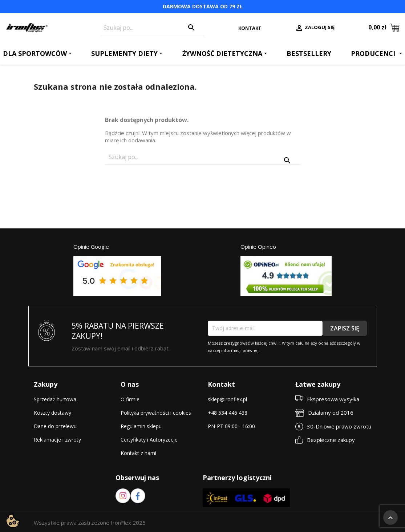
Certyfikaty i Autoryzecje (149, 440)
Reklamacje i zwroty (57, 440)
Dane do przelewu (55, 426)
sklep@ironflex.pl (227, 399)
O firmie (130, 399)
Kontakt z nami (138, 453)
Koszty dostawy (52, 413)
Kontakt (250, 28)
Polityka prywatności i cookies (156, 413)
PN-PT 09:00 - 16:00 (231, 426)
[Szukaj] (152, 28)
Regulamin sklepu (141, 426)
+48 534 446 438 (228, 413)
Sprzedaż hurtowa (55, 399)
